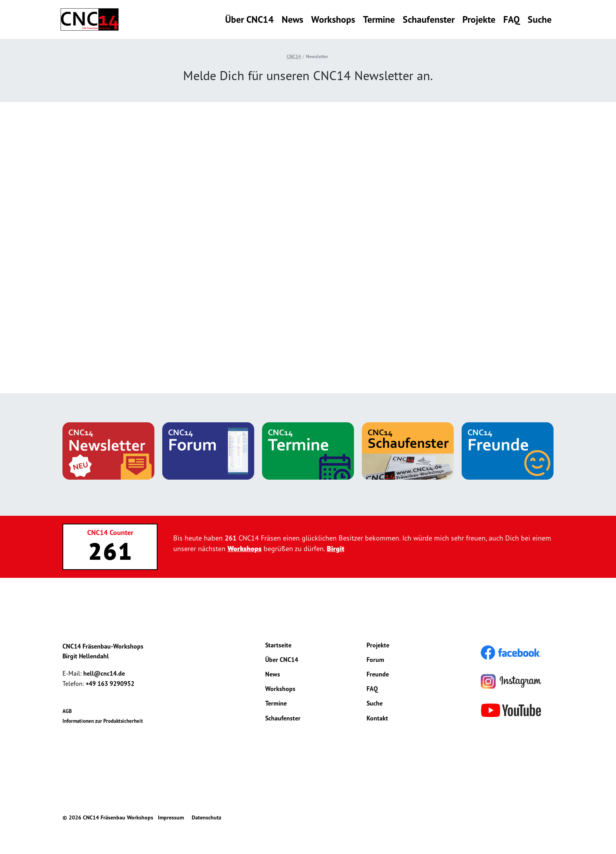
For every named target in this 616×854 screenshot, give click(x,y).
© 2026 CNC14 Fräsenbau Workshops (108, 817)
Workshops (333, 19)
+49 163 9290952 (110, 684)
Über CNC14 (249, 19)
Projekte (479, 19)
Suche (540, 19)
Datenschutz (206, 817)
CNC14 (294, 56)
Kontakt (377, 718)
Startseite (278, 645)
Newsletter (317, 56)
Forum (375, 660)
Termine (379, 19)
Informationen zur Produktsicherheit (103, 721)
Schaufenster (429, 19)
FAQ (511, 19)
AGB (67, 711)
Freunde (378, 674)
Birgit (335, 549)
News (292, 19)
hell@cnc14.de (104, 673)
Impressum (171, 817)
